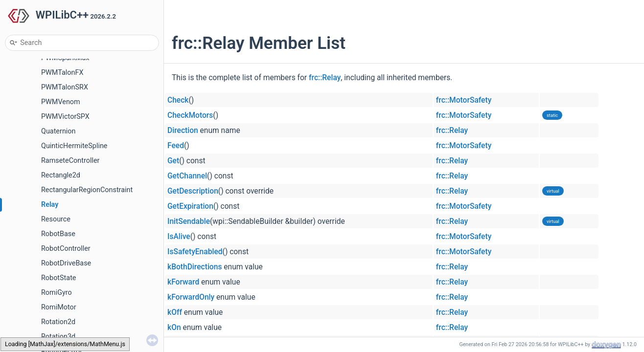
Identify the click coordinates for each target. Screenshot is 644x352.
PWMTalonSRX (65, 87)
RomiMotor (59, 307)
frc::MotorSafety (464, 100)
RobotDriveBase (66, 263)
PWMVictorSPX (65, 117)
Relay (50, 205)
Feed (176, 146)
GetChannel (187, 176)
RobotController (66, 249)
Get (173, 161)
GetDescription (193, 191)
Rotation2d (58, 322)
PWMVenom (61, 102)
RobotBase (58, 234)
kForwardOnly (191, 297)
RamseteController (70, 161)
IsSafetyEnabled (195, 252)
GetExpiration (190, 206)
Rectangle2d (61, 175)
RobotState (59, 278)
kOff (175, 312)
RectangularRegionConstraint (87, 190)
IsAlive (179, 237)
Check (178, 100)
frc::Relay (325, 78)
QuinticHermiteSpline (74, 146)
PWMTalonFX (62, 73)
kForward (183, 282)
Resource (56, 219)
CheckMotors (190, 115)
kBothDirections (195, 267)
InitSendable (189, 221)
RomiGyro (57, 293)
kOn (174, 328)
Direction (183, 131)
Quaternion (58, 131)
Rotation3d (58, 337)
